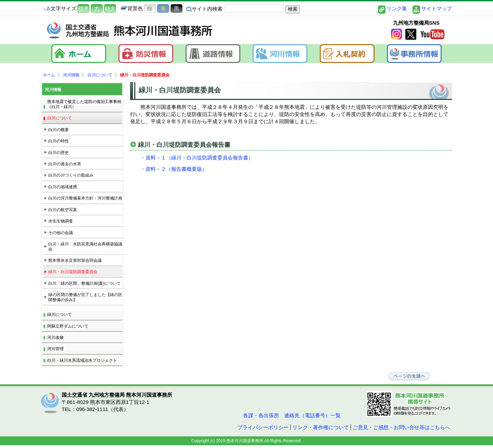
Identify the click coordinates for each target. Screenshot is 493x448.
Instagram (396, 35)
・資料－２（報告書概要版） (174, 169)
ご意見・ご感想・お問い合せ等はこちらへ (401, 427)
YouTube (432, 35)
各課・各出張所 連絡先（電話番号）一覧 (291, 415)
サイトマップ (437, 8)
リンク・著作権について (321, 427)
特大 (110, 8)
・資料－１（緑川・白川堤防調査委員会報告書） (197, 158)
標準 (84, 8)
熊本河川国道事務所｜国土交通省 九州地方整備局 (130, 30)
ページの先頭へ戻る (411, 376)
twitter (411, 35)
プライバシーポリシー (263, 427)
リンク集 (397, 8)
